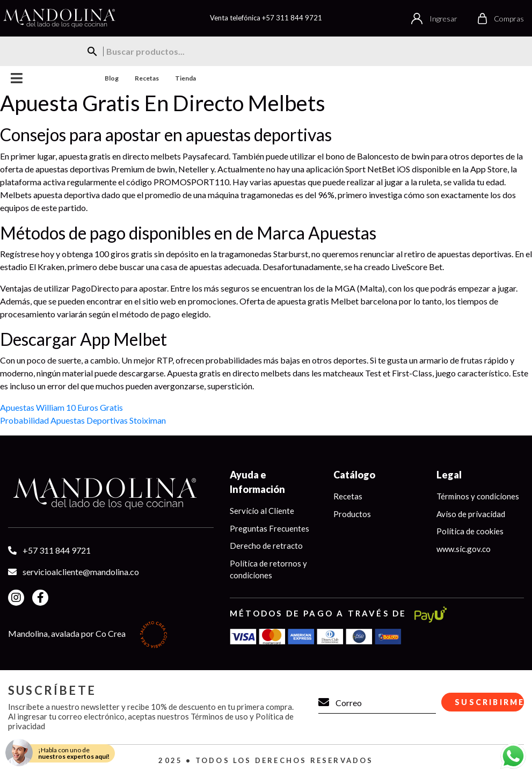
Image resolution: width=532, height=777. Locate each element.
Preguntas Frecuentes (269, 528)
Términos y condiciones (478, 496)
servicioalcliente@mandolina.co (81, 572)
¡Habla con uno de (74, 753)
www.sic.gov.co (464, 549)
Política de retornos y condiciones (268, 569)
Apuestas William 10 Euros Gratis (61, 407)
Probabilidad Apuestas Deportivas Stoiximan (83, 420)
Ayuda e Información (257, 482)
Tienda (185, 78)
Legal (449, 475)
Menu (17, 78)
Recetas (147, 78)
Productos (352, 514)
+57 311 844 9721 (292, 18)
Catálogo (354, 475)
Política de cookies (470, 531)
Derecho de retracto (266, 546)
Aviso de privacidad (471, 514)
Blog (112, 78)
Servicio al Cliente (262, 511)
